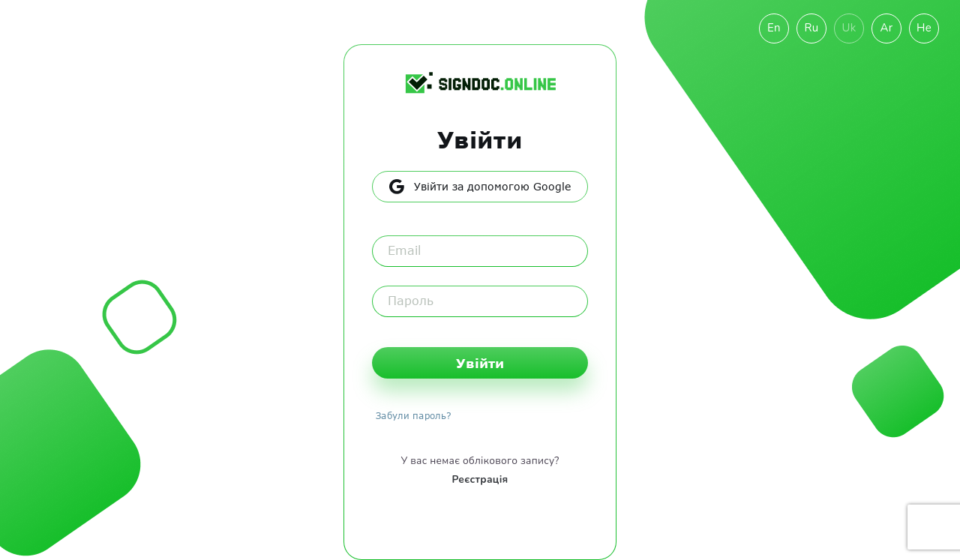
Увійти (480, 363)
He (924, 28)
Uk (849, 28)
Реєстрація (480, 479)
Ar (887, 28)
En (774, 28)
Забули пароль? (414, 415)
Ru (811, 28)
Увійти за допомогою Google (480, 187)
